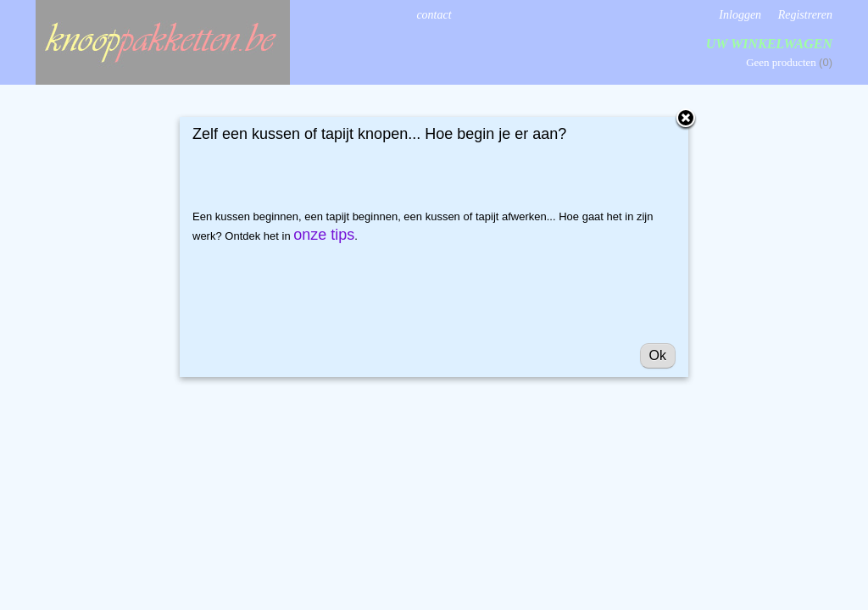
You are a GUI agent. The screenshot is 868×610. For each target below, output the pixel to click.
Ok (658, 355)
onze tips (324, 235)
